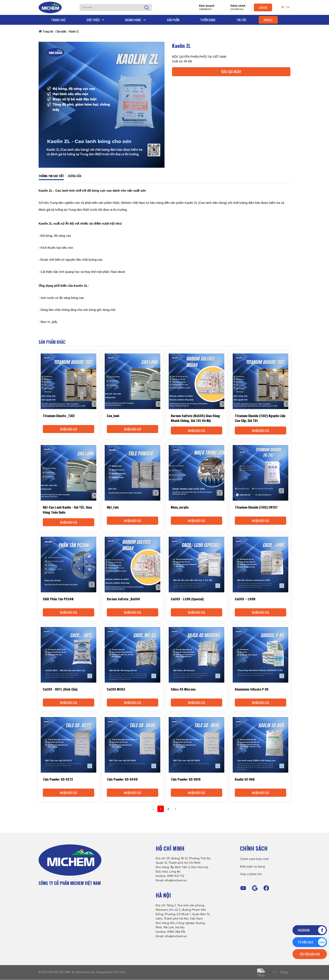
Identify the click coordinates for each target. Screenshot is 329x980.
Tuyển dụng (208, 20)
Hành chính (238, 6)
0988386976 (206, 9)
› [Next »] (176, 809)
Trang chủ (58, 20)
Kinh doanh (207, 6)
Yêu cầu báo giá (310, 954)
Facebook (312, 930)
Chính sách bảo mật (254, 860)
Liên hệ (263, 7)
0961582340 (237, 9)
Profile (268, 20)
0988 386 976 (176, 932)
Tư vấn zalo (312, 942)
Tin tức (241, 20)
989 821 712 (177, 877)
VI (283, 7)
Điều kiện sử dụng (252, 867)
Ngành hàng (135, 20)
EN (288, 7)
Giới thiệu (95, 20)
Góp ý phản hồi (251, 875)
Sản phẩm (173, 20)
